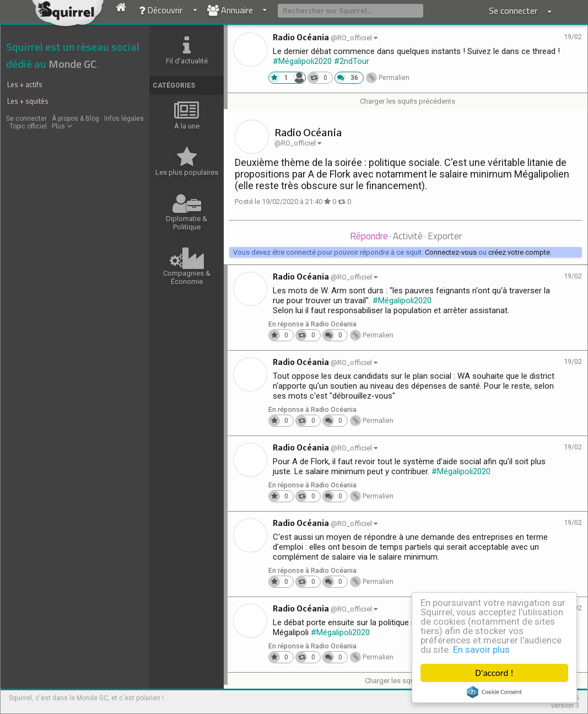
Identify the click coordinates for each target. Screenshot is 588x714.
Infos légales (124, 119)
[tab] (369, 237)
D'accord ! (494, 673)
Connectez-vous (451, 252)
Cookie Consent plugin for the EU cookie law (494, 692)
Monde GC (72, 64)
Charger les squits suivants (408, 681)
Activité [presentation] (408, 236)
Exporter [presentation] (445, 236)
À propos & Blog (75, 119)
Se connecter (26, 119)
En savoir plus (481, 649)
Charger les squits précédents (408, 101)
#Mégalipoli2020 (302, 61)
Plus (62, 126)
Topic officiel (28, 126)
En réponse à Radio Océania (312, 324)
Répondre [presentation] (369, 236)
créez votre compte (519, 252)
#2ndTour (352, 61)
